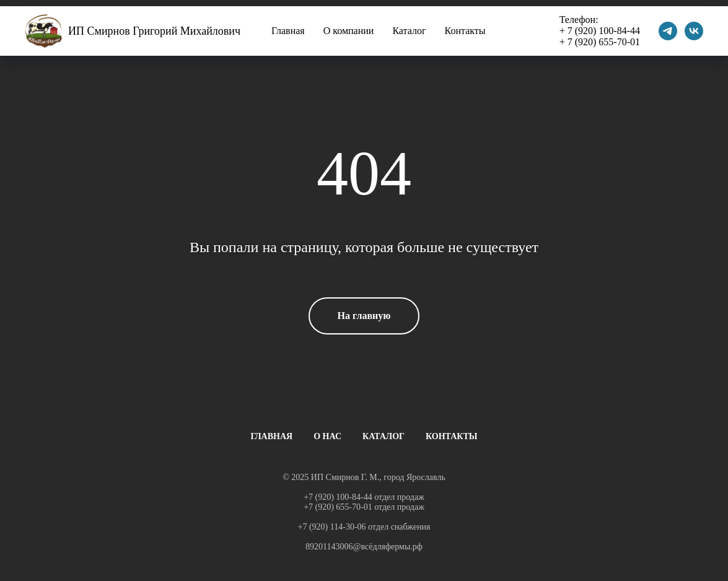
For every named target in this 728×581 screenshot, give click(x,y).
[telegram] (668, 31)
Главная (288, 31)
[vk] (694, 31)
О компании (349, 31)
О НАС (327, 436)
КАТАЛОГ (384, 436)
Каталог (409, 31)
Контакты (465, 31)
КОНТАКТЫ (452, 436)
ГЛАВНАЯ (271, 436)
